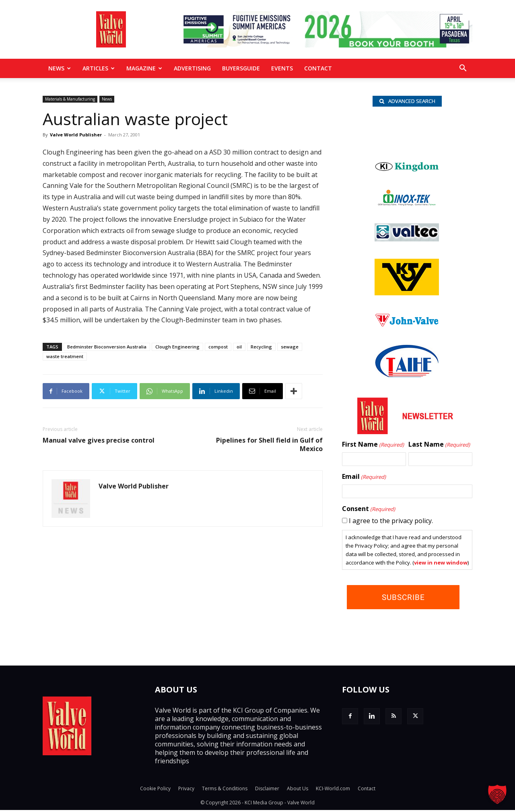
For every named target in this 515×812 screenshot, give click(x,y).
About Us (298, 790)
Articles (99, 68)
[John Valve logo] (407, 327)
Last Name (439, 447)
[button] (463, 69)
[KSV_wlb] (407, 295)
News (60, 68)
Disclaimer (267, 790)
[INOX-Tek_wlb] (407, 206)
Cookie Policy (155, 790)
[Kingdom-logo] (407, 172)
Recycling (261, 347)
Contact (318, 68)
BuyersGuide (241, 68)
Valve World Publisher (76, 135)
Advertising (192, 68)
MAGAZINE (144, 68)
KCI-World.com (333, 790)
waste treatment (65, 356)
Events (282, 68)
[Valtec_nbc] (407, 241)
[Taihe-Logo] (407, 377)
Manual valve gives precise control (99, 440)
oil (239, 347)
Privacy (186, 790)
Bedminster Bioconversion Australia (107, 347)
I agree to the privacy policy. (391, 523)
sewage (290, 347)
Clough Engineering (177, 347)
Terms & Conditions (225, 790)
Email (364, 479)
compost (218, 347)
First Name (373, 447)
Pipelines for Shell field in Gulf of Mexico (269, 445)
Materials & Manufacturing (70, 99)
